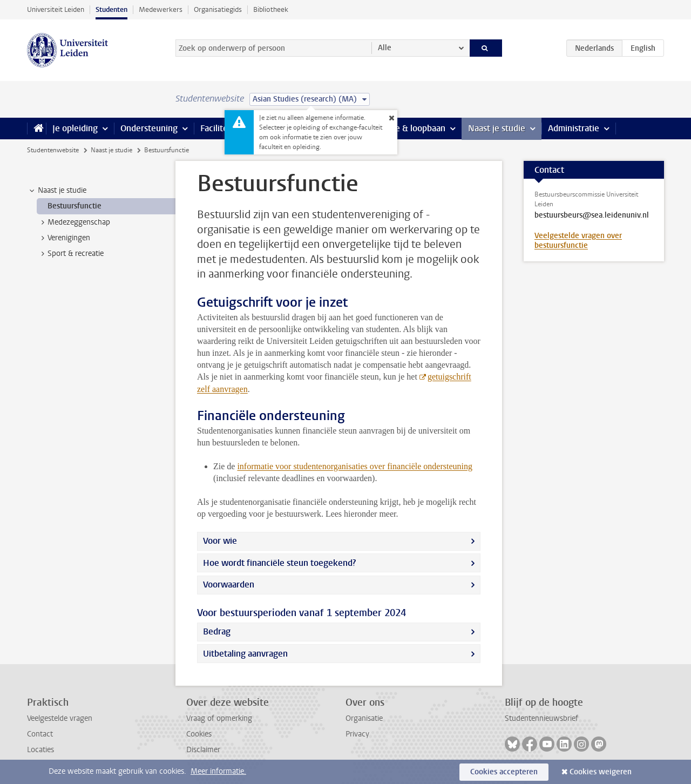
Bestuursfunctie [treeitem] (74, 206)
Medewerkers (161, 9)
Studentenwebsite (53, 150)
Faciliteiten (222, 128)
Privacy (357, 734)
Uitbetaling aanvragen (245, 654)
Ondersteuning (149, 128)
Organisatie (364, 718)
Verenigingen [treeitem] (64, 238)
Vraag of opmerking (219, 718)
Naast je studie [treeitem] (57, 191)
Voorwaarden (229, 584)
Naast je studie (497, 128)
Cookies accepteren (504, 772)
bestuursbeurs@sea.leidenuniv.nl (592, 215)
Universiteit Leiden (56, 9)
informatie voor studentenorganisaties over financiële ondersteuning (355, 466)
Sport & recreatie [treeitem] (70, 254)
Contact (40, 734)
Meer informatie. (218, 771)
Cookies (199, 734)
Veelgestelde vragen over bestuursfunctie (578, 241)
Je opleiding (75, 128)
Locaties (40, 750)
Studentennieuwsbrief (541, 718)
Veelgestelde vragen (60, 718)
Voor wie (220, 541)
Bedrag (217, 631)
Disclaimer (203, 750)
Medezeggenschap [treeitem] (74, 222)
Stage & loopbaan (412, 128)
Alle (385, 48)
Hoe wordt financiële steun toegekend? (279, 563)
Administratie (574, 128)
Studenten (111, 9)
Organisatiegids (218, 9)
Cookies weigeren (601, 772)
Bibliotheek (271, 9)
